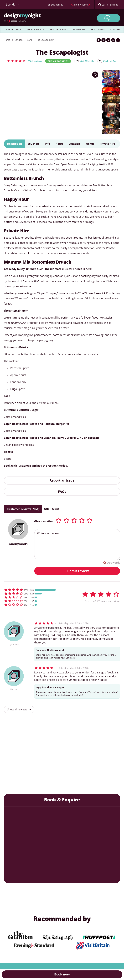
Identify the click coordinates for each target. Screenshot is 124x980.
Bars (29, 40)
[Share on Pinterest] (108, 40)
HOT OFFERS (98, 29)
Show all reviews (19, 710)
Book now (62, 974)
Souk (17, 782)
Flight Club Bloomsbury (77, 784)
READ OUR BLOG (59, 29)
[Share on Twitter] (103, 40)
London (19, 40)
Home (7, 40)
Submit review (77, 571)
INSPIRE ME (79, 29)
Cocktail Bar (112, 61)
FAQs (62, 492)
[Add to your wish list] (95, 75)
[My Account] (108, 5)
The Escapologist (45, 40)
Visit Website (87, 61)
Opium (107, 782)
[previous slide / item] (10, 758)
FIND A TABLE (14, 29)
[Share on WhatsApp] (113, 40)
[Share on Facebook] (99, 40)
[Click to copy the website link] (118, 40)
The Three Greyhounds (47, 779)
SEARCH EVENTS (35, 29)
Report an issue (62, 481)
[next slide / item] (114, 758)
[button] (22, 61)
